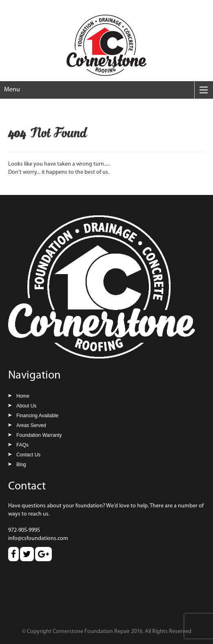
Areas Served (31, 425)
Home (23, 396)
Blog (21, 465)
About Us (26, 406)
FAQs (22, 445)
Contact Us (28, 455)
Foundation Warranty (39, 435)
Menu (12, 90)
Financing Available (37, 416)
